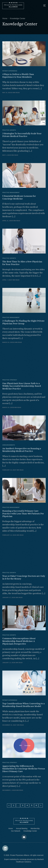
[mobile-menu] (42, 6)
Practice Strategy (10, 380)
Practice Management (11, 193)
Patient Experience (10, 71)
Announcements (9, 445)
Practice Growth (9, 130)
